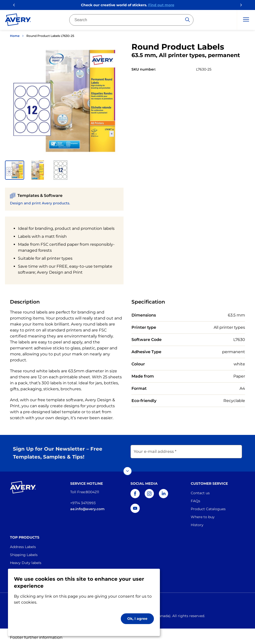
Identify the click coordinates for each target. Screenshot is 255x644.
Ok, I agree (137, 619)
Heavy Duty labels (26, 561)
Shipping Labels (24, 553)
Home (15, 36)
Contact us (200, 491)
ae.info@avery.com (87, 507)
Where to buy (203, 515)
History (197, 523)
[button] (15, 170)
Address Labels (23, 545)
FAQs (195, 499)
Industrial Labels (24, 568)
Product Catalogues (208, 507)
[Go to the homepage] (18, 21)
